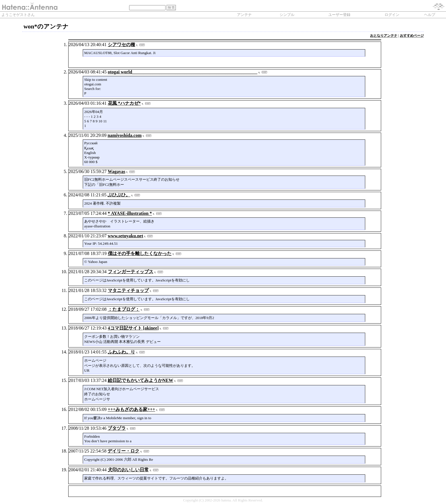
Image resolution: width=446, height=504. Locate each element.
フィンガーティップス (131, 272)
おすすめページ (412, 36)
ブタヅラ (117, 428)
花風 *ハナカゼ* (124, 103)
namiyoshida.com (125, 135)
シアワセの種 (121, 45)
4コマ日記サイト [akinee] (133, 328)
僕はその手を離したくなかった (140, 253)
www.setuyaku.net (125, 236)
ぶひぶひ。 (119, 195)
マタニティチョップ (128, 290)
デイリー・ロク (123, 451)
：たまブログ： (124, 309)
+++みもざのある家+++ (132, 409)
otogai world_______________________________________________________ (183, 72)
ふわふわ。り (121, 352)
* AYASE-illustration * (130, 213)
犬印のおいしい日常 (128, 470)
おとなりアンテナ (384, 36)
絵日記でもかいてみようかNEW (141, 380)
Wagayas (116, 171)
